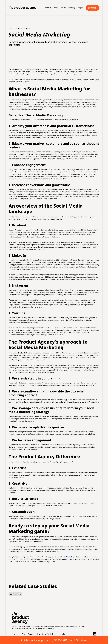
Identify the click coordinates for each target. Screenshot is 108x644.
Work (56, 8)
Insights (80, 8)
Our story (72, 8)
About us (48, 8)
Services (63, 8)
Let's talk (93, 8)
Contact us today (67, 557)
